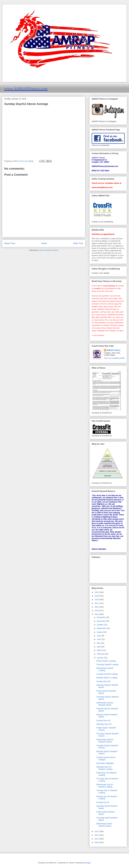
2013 (97, 831)
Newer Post (10, 243)
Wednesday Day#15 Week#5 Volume (105, 741)
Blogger (88, 863)
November (101, 621)
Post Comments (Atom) (49, 250)
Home (44, 243)
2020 (97, 592)
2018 (97, 600)
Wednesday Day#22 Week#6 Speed (105, 704)
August (100, 632)
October (100, 625)
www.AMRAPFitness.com (26, 88)
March (100, 650)
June (99, 639)
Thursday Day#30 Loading (107, 664)
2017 (97, 603)
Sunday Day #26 (103, 681)
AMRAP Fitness (114, 350)
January (100, 658)
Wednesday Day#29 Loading (105, 669)
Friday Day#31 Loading (106, 661)
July (99, 636)
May (99, 643)
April (99, 647)
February (101, 654)
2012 (97, 835)
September (102, 628)
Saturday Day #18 (104, 724)
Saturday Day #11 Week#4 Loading (104, 768)
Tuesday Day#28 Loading (107, 674)
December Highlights (105, 763)
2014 (97, 614)
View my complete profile (114, 358)
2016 (97, 607)
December (101, 617)
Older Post (78, 243)
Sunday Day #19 (103, 720)
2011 (97, 839)
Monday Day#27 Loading (107, 678)
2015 (97, 611)
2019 (97, 596)
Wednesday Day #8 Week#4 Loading (105, 786)
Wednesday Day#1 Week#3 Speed (104, 825)
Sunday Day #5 (103, 802)
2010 (97, 842)
